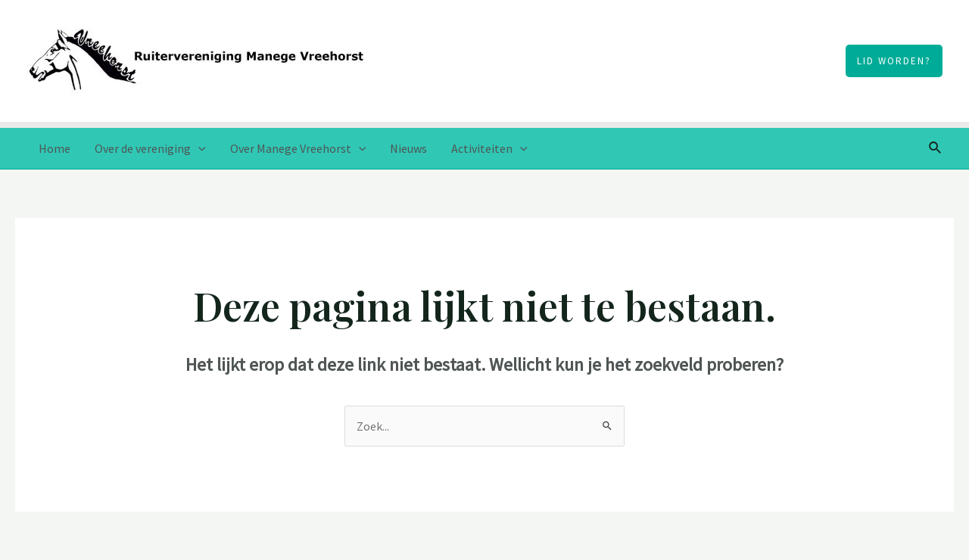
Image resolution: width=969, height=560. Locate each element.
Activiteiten (489, 148)
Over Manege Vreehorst (298, 148)
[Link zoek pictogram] (936, 148)
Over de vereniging (150, 148)
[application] (198, 148)
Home (55, 148)
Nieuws (408, 148)
